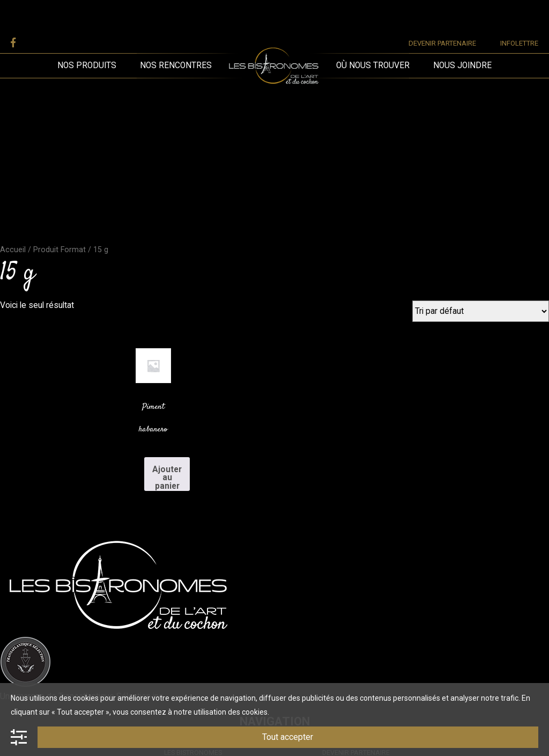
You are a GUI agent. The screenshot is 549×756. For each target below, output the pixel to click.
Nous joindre (462, 65)
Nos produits (87, 65)
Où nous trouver (373, 65)
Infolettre (519, 43)
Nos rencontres (176, 65)
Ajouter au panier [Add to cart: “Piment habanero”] (167, 478)
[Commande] (481, 311)
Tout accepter (288, 737)
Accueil (13, 249)
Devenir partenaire (442, 43)
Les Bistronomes (274, 28)
